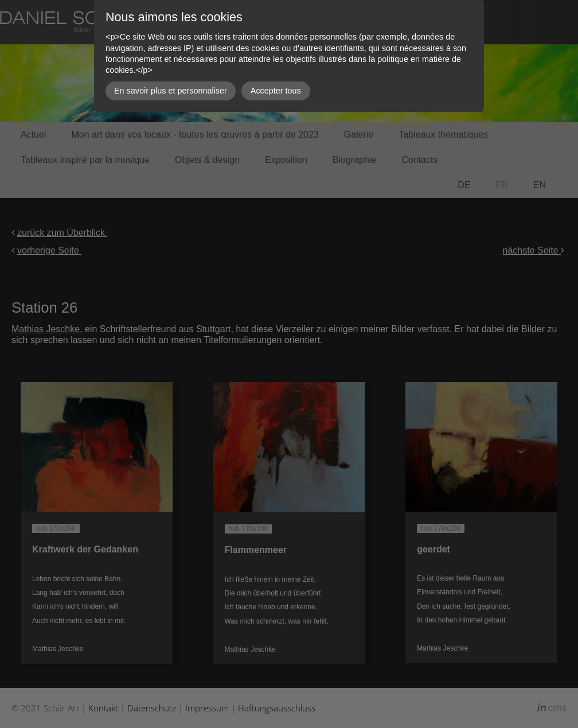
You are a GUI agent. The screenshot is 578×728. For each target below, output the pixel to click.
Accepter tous (276, 91)
